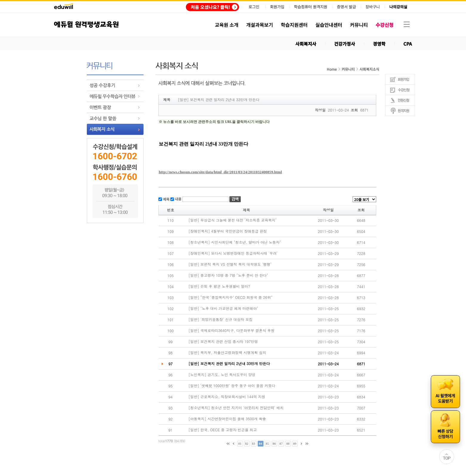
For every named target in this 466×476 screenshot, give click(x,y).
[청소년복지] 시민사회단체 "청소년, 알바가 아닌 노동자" (235, 242)
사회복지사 (306, 44)
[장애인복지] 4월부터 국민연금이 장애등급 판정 (228, 231)
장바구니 (373, 7)
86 (274, 443)
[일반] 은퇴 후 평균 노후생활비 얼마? (219, 286)
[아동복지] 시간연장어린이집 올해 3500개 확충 (227, 419)
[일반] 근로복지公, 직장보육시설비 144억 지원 (227, 397)
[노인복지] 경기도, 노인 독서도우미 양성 (222, 375)
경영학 (379, 44)
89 (295, 443)
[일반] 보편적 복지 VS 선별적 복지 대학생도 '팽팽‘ (230, 264)
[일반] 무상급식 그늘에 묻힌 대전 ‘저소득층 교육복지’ (233, 220)
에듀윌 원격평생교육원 (86, 25)
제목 (166, 199)
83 (254, 443)
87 (281, 443)
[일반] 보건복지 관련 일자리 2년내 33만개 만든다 (229, 364)
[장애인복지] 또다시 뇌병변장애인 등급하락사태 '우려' (233, 253)
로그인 (254, 7)
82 (247, 443)
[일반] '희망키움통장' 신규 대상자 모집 (221, 319)
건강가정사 (345, 44)
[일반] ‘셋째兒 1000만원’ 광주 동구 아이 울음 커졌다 (232, 386)
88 (288, 443)
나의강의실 (398, 7)
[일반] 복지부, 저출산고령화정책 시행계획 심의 (227, 353)
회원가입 (277, 7)
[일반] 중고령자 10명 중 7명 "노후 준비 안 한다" (228, 275)
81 (240, 443)
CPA (408, 44)
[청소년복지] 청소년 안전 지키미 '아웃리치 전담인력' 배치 (236, 408)
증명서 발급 (346, 7)
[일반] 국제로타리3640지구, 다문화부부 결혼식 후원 (232, 330)
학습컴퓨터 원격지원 (311, 7)
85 (267, 443)
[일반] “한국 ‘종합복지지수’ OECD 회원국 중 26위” (231, 297)
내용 (178, 199)
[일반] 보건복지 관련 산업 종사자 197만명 (223, 341)
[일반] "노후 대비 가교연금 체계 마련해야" (223, 308)
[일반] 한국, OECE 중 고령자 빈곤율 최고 (223, 430)
